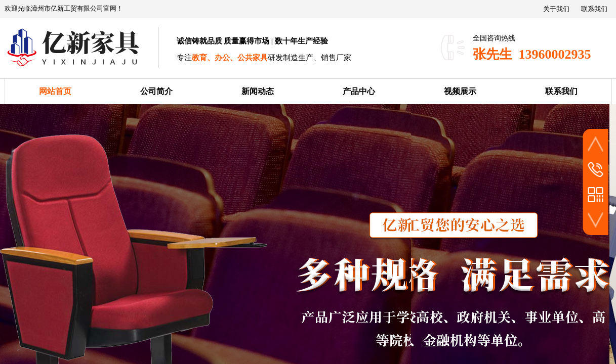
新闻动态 (258, 91)
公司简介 (156, 91)
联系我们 (561, 91)
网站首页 (55, 91)
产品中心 (359, 91)
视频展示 (460, 91)
